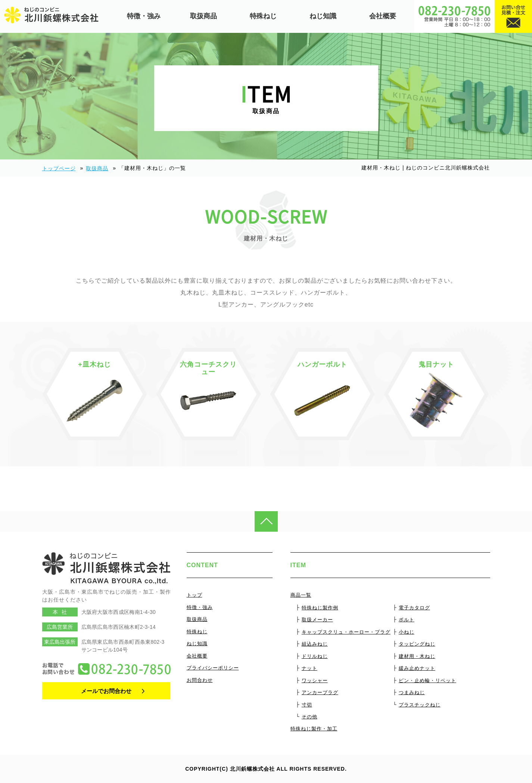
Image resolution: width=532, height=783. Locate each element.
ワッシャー (315, 681)
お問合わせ (200, 680)
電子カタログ (414, 608)
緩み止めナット (417, 668)
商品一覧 (301, 595)
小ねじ (407, 632)
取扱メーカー (317, 620)
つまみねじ (412, 692)
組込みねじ (315, 644)
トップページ (59, 168)
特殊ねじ (263, 16)
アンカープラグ (320, 692)
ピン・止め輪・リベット (427, 681)
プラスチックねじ (420, 705)
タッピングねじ (417, 644)
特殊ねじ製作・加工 (314, 729)
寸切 (307, 705)
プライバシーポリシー (213, 668)
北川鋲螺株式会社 (252, 769)
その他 (309, 717)
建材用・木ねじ (417, 656)
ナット (309, 668)
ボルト (407, 620)
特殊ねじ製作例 (320, 608)
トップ (195, 595)
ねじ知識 (323, 16)
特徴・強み (144, 16)
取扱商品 (203, 16)
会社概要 (383, 16)
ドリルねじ (315, 656)
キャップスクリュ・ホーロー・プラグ (346, 632)
